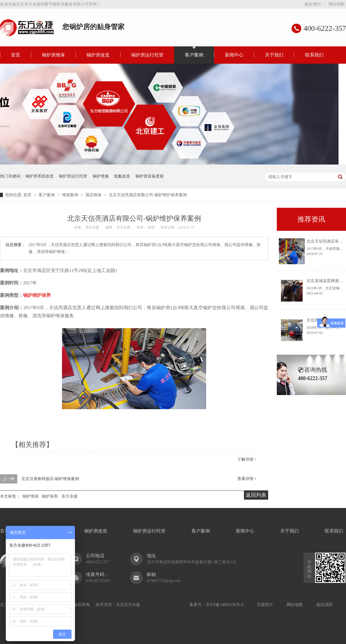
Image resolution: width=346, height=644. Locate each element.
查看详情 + (247, 479)
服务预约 (313, 4)
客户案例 (194, 55)
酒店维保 (94, 195)
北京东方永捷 (128, 605)
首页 (16, 55)
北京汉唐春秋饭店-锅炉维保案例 (50, 479)
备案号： (198, 605)
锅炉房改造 (98, 55)
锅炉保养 (50, 496)
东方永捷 (69, 496)
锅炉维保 (31, 496)
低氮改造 (122, 176)
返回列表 (256, 495)
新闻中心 (234, 55)
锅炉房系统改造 (40, 176)
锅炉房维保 (53, 55)
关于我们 (274, 55)
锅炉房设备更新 (150, 176)
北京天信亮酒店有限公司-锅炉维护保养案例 (148, 195)
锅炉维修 (101, 176)
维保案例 (71, 195)
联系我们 (314, 55)
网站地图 (336, 4)
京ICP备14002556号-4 (224, 605)
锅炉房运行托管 (147, 55)
